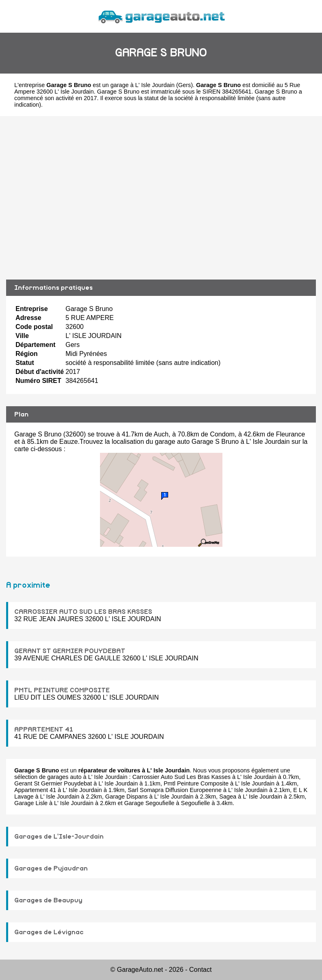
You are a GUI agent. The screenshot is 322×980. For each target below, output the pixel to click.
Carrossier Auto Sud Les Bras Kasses (181, 777)
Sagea (228, 797)
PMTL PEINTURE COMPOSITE (62, 690)
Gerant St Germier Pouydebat (53, 783)
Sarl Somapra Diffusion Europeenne (175, 790)
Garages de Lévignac (49, 932)
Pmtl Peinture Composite (196, 783)
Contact (201, 970)
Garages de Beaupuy (48, 900)
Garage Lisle (31, 803)
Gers (184, 85)
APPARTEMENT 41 (44, 729)
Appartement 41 (35, 790)
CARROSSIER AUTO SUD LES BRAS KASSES (83, 612)
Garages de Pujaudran (51, 868)
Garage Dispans (127, 797)
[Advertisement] (161, 198)
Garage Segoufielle (149, 803)
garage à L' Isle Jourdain (143, 85)
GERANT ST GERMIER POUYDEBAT (70, 651)
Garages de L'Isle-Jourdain (59, 837)
